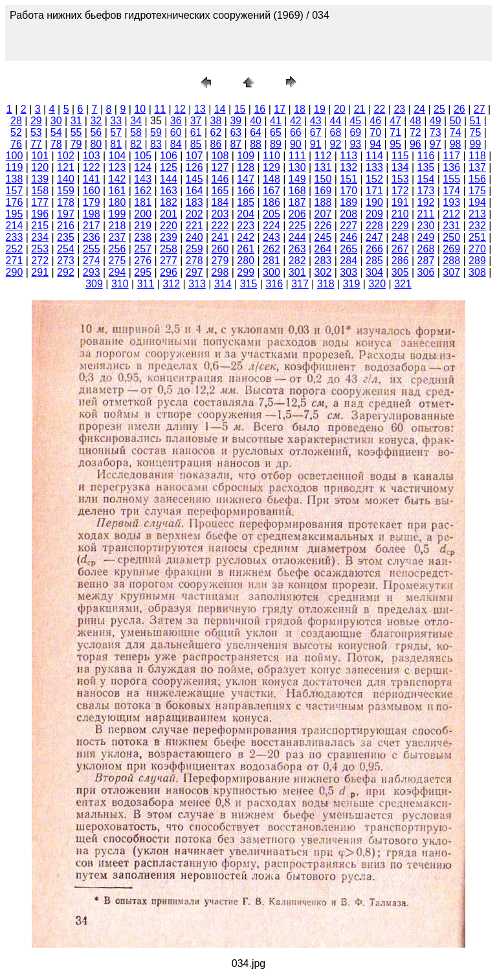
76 (16, 144)
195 (15, 214)
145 (194, 179)
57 (116, 132)
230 (426, 226)
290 (15, 272)
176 (15, 202)
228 (374, 226)
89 (276, 144)
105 (143, 156)
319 (352, 284)
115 (400, 156)
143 (143, 179)
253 (40, 249)
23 (399, 109)
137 (477, 167)
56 (96, 132)
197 (66, 214)
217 (92, 226)
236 (92, 237)
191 (400, 202)
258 (169, 249)
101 (40, 156)
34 (136, 121)
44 (336, 121)
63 (236, 132)
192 (426, 202)
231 (451, 226)
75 (476, 132)
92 (336, 144)
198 (92, 214)
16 (260, 109)
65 (276, 132)
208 (348, 214)
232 (477, 226)
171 (374, 191)
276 (143, 261)
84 (176, 144)
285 (374, 261)
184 (220, 202)
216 (66, 226)
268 (426, 249)
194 (477, 202)
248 (400, 237)
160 (92, 191)
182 (169, 202)
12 (180, 109)
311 (146, 284)
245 (323, 237)
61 (196, 132)
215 (40, 226)
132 (348, 167)
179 (92, 202)
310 (120, 284)
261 (246, 249)
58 (136, 132)
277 (169, 261)
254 (66, 249)
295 (143, 272)
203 (220, 214)
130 (297, 167)
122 (92, 167)
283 (323, 261)
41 (276, 121)
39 (236, 121)
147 (246, 179)
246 (348, 237)
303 (348, 272)
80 (96, 144)
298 (220, 272)
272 (40, 261)
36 (176, 121)
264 (323, 249)
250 (451, 237)
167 (271, 191)
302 (323, 272)
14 (220, 109)
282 (297, 261)
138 (15, 179)
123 (117, 167)
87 (236, 144)
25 (439, 109)
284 (348, 261)
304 (374, 272)
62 (216, 132)
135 (426, 167)
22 (380, 109)
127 (220, 167)
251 (477, 237)
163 (169, 191)
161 (117, 191)
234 (40, 237)
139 (40, 179)
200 (143, 214)
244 (297, 237)
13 (200, 109)
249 (426, 237)
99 (476, 144)
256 (117, 249)
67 (316, 132)
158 (40, 191)
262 (271, 249)
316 (274, 284)
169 (323, 191)
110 (271, 156)
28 (16, 121)
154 (426, 179)
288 (451, 261)
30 (56, 121)
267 (400, 249)
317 (300, 284)
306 (426, 272)
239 (169, 237)
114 (374, 156)
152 (374, 179)
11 (160, 109)
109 (246, 156)
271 (15, 261)
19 (320, 109)
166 (246, 191)
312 (171, 284)
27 (480, 109)
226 (323, 226)
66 (296, 132)
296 (169, 272)
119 (15, 167)
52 (16, 132)
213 (477, 214)
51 (476, 121)
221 (194, 226)
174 (451, 191)
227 (348, 226)
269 (451, 249)
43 (316, 121)
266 (374, 249)
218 (117, 226)
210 (400, 214)
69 (355, 132)
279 (220, 261)
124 (143, 167)
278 (194, 261)
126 (194, 167)
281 (271, 261)
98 (456, 144)
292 (66, 272)
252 (15, 249)
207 (323, 214)
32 (96, 121)
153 (400, 179)
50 (456, 121)
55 (76, 132)
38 (216, 121)
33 (116, 121)
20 (340, 109)
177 (40, 202)
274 (92, 261)
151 (348, 179)
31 (76, 121)
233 (15, 237)
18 (300, 109)
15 (240, 109)
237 (117, 237)
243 (271, 237)
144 (169, 179)
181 (143, 202)
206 (297, 214)
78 (56, 144)
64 (256, 132)
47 (395, 121)
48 (415, 121)
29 (36, 121)
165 (220, 191)
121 (66, 167)
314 (223, 284)
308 (477, 272)
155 (451, 179)
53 (36, 132)
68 (336, 132)
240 (194, 237)
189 (348, 202)
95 (395, 144)
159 (66, 191)
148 (271, 179)
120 (40, 167)
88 (256, 144)
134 (400, 167)
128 (246, 167)
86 (216, 144)
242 (246, 237)
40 (256, 121)
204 (246, 214)
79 (76, 144)
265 (348, 249)
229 (400, 226)
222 (220, 226)
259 (194, 249)
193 (451, 202)
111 (297, 156)
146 (220, 179)
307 (451, 272)
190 (374, 202)
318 (326, 284)
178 (66, 202)
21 (360, 109)
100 (15, 156)
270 (477, 249)
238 (143, 237)
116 (426, 156)
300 (271, 272)
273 (66, 261)
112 (323, 156)
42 (296, 121)
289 (477, 261)
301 (297, 272)
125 (169, 167)
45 (355, 121)
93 (355, 144)
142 (117, 179)
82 (136, 144)
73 (436, 132)
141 (92, 179)
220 (169, 226)
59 (156, 132)
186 (271, 202)
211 (426, 214)
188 (323, 202)
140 (66, 179)
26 (459, 109)
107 (194, 156)
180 (117, 202)
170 (348, 191)
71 (395, 132)
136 (451, 167)
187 (297, 202)
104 (117, 156)
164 (194, 191)
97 (436, 144)
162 (143, 191)
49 (436, 121)
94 (375, 144)
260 (220, 249)
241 (220, 237)
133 (374, 167)
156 (477, 179)
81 (116, 144)
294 (117, 272)
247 (374, 237)
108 (220, 156)
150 (323, 179)
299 (246, 272)
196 (40, 214)
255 (92, 249)
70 (375, 132)
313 (197, 284)
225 (297, 226)
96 (415, 144)
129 (271, 167)
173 (426, 191)
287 (426, 261)
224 (271, 226)
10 (140, 109)
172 (400, 191)
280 (246, 261)
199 (117, 214)
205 (271, 214)
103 (92, 156)
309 (94, 284)
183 (194, 202)
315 (249, 284)
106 (169, 156)
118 (477, 156)
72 (415, 132)
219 (143, 226)
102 (66, 156)
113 (348, 156)
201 (169, 214)
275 (117, 261)
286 (400, 261)
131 (323, 167)
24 (419, 109)
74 (456, 132)
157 (15, 191)
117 (451, 156)
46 (375, 121)
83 (156, 144)
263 (297, 249)
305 (400, 272)
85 (196, 144)
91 (316, 144)
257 (143, 249)
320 (377, 284)
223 (246, 226)
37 (196, 121)
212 (451, 214)
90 (296, 144)
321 (403, 284)
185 (246, 202)
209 (374, 214)
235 (66, 237)
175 (477, 191)
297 (194, 272)
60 (176, 132)
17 (280, 109)
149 (297, 179)
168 (297, 191)
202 (194, 214)
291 (40, 272)
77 (36, 144)
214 (15, 226)
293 (92, 272)
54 (56, 132)
